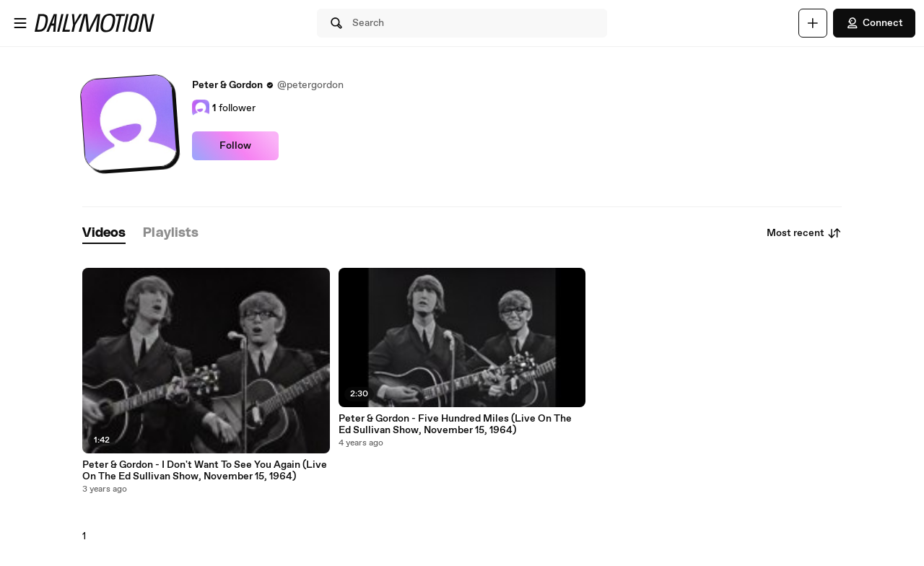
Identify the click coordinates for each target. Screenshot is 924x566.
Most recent (804, 233)
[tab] (104, 234)
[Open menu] (20, 23)
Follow (235, 146)
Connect (874, 23)
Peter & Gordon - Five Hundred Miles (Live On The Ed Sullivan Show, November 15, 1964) (455, 425)
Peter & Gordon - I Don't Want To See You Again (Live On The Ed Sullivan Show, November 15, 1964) (205, 471)
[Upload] (813, 23)
